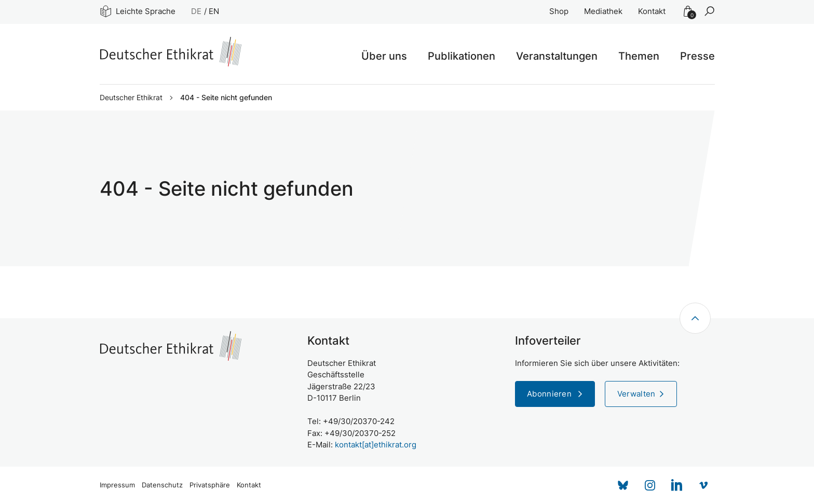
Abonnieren (550, 394)
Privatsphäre (210, 485)
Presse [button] (697, 56)
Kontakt (652, 11)
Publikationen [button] (462, 56)
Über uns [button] (384, 56)
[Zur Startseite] (171, 52)
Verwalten (636, 394)
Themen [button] (639, 56)
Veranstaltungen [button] (557, 56)
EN (214, 11)
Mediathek (603, 11)
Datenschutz (162, 485)
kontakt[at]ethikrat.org (376, 445)
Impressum (117, 485)
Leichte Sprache (138, 11)
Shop (559, 11)
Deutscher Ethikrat (131, 98)
